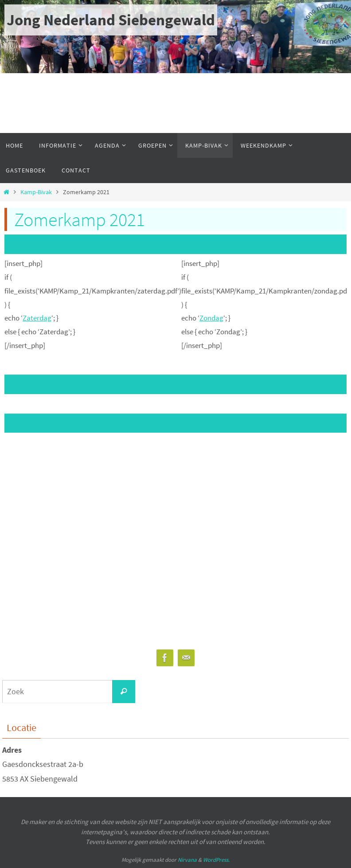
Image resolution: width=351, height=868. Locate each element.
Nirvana (187, 860)
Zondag (211, 318)
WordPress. (216, 860)
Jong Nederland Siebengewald (111, 20)
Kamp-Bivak (36, 192)
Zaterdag (37, 318)
